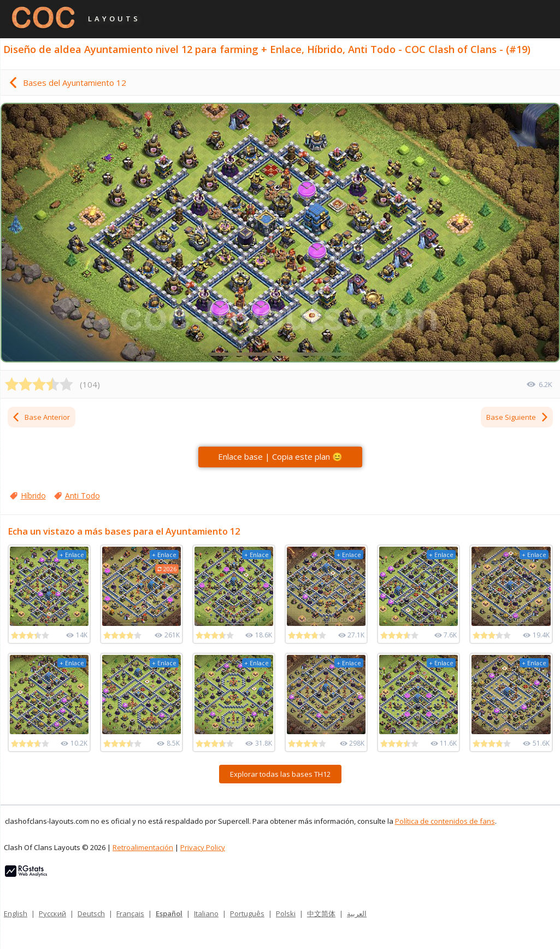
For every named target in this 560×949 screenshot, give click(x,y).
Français (130, 913)
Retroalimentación (143, 847)
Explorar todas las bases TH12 (280, 774)
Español (169, 913)
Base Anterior (41, 417)
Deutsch (91, 913)
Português (247, 913)
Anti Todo (82, 496)
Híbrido (33, 496)
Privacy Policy (203, 847)
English (16, 913)
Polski (286, 913)
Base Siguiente (518, 417)
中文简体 (321, 913)
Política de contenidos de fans (445, 821)
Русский (52, 913)
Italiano (206, 913)
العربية (357, 913)
